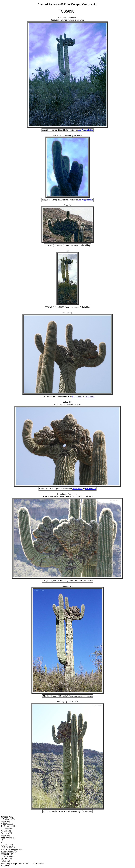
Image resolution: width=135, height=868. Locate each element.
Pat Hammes (90, 397)
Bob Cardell (77, 397)
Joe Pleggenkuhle (85, 130)
